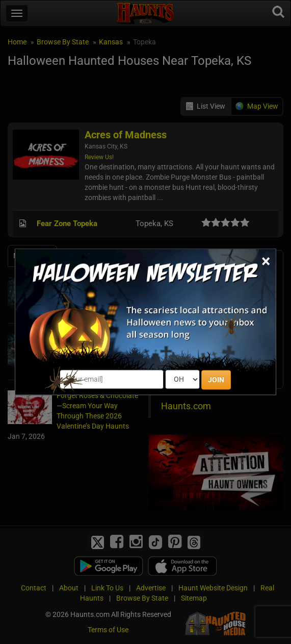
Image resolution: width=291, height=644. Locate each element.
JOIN (216, 380)
